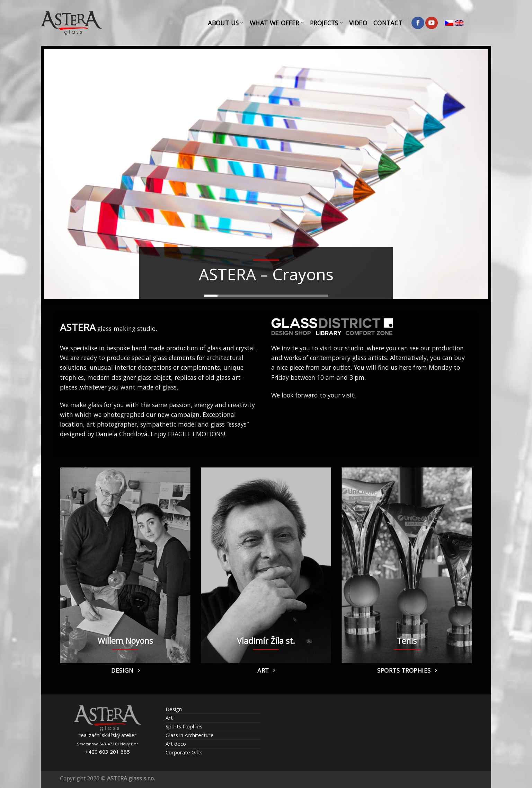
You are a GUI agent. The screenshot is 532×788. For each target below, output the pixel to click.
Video (358, 23)
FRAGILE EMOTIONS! (197, 434)
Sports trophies (184, 726)
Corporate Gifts (184, 752)
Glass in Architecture (190, 735)
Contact (388, 23)
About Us (225, 23)
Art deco (176, 744)
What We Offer (277, 23)
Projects (326, 23)
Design (174, 709)
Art (169, 718)
